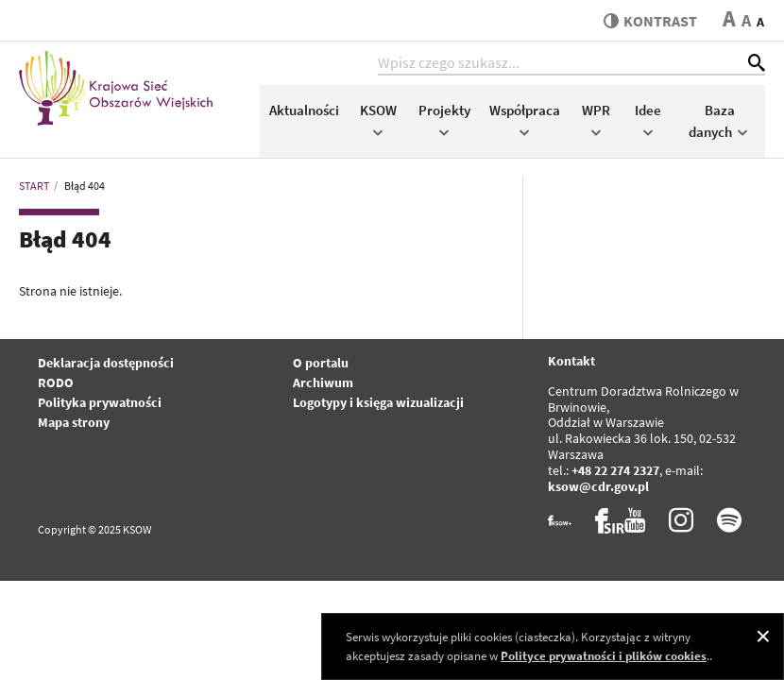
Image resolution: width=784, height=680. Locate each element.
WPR (596, 119)
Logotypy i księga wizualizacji (378, 402)
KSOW (378, 119)
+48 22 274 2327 (615, 470)
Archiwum (323, 382)
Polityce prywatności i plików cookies (604, 656)
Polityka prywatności (100, 402)
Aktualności (304, 110)
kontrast (650, 21)
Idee (648, 119)
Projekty (444, 119)
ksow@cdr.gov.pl (598, 486)
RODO (56, 382)
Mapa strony (74, 422)
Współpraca (525, 119)
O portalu (321, 363)
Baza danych (720, 121)
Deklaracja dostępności (106, 363)
